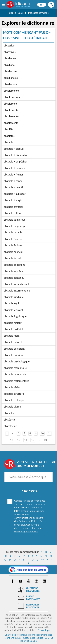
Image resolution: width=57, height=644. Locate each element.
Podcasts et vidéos (38, 13)
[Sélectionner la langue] (42, 5)
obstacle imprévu (13, 271)
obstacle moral (12, 336)
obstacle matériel (13, 329)
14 (26, 440)
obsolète (9, 129)
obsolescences (12, 97)
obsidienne (10, 58)
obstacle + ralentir (14, 187)
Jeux (21, 13)
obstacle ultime (12, 407)
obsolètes (9, 136)
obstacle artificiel (13, 207)
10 (42, 433)
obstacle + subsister (15, 194)
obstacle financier (14, 252)
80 (45, 440)
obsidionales (11, 78)
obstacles (9, 413)
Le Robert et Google (36, 639)
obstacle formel (12, 258)
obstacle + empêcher (15, 162)
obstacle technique (14, 400)
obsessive (9, 46)
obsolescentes (12, 116)
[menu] (3, 5)
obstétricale (10, 426)
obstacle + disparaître (16, 155)
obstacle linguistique (15, 316)
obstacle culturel (13, 213)
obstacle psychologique (17, 362)
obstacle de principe (15, 226)
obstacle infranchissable (17, 284)
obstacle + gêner (13, 181)
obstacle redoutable (15, 375)
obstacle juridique (14, 297)
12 (12, 440)
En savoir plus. (45, 630)
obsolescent (10, 104)
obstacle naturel (13, 342)
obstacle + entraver (14, 168)
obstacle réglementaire (17, 381)
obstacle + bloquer (14, 149)
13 (19, 440)
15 (33, 440)
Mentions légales (13, 638)
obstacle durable (13, 233)
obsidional (9, 65)
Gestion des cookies (33, 638)
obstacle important (14, 265)
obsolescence (11, 91)
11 (49, 433)
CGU (47, 638)
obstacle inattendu (14, 278)
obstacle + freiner (13, 175)
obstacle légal (11, 303)
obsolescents (11, 123)
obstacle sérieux (13, 387)
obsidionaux (10, 84)
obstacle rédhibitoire (15, 368)
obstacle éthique (13, 245)
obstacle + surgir (13, 200)
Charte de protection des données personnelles (28, 635)
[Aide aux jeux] (28, 570)
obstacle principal (14, 355)
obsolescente (11, 110)
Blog (11, 13)
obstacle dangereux (15, 220)
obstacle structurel (14, 394)
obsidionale (10, 71)
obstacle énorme (13, 239)
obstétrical (10, 420)
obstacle (8, 142)
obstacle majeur (13, 323)
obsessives (10, 52)
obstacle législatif (13, 310)
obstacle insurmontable (17, 291)
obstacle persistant (14, 349)
